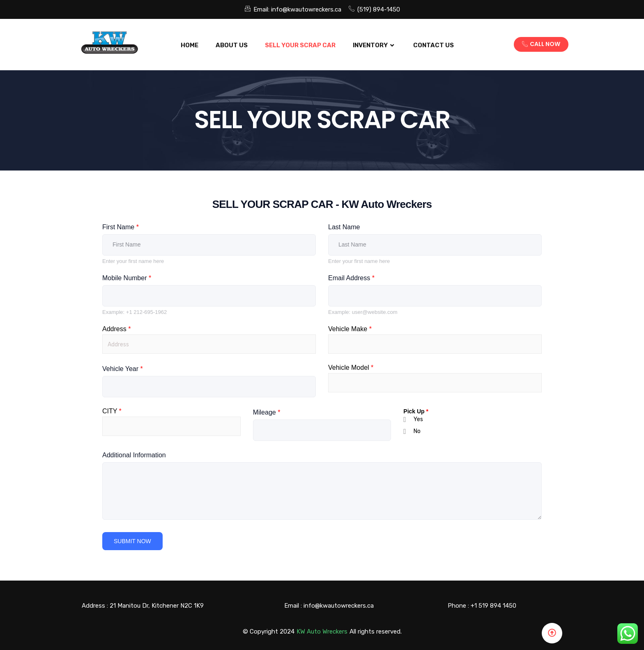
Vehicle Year (123, 369)
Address (116, 329)
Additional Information (134, 455)
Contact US (434, 45)
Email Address (351, 278)
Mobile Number (127, 278)
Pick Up (416, 411)
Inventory (374, 45)
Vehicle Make (350, 329)
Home (190, 45)
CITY (112, 411)
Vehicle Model (351, 368)
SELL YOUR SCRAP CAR (300, 45)
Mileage (267, 412)
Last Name (344, 227)
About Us (232, 45)
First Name (121, 227)
